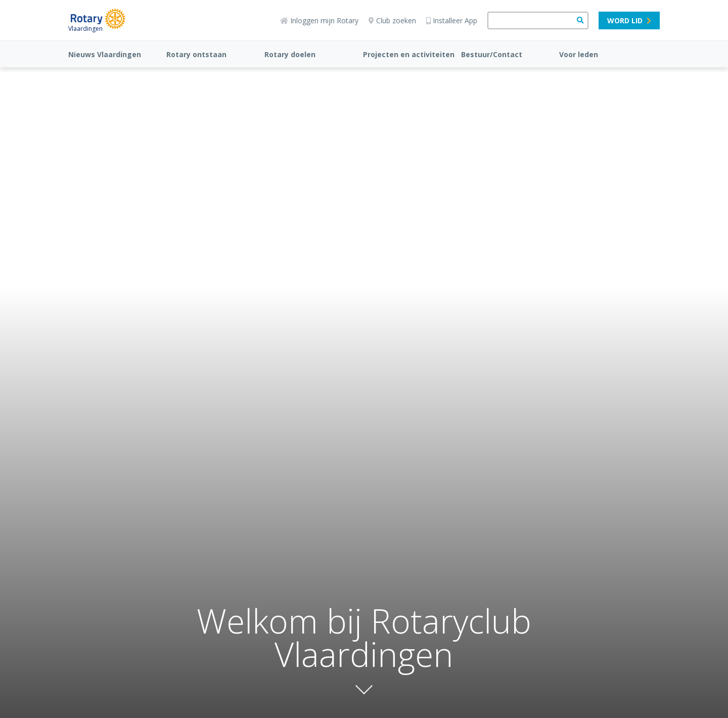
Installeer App (452, 20)
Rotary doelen (290, 54)
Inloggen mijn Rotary (319, 20)
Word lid (629, 20)
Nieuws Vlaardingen (105, 54)
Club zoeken (392, 20)
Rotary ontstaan (196, 54)
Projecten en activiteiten (409, 54)
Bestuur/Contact (492, 54)
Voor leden (579, 54)
